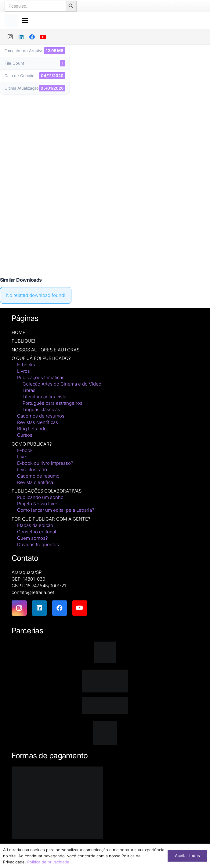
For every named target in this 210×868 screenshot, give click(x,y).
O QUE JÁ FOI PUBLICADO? (41, 358)
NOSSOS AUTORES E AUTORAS (45, 350)
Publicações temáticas (41, 377)
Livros (24, 371)
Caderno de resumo (38, 476)
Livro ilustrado (32, 470)
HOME (18, 332)
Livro (22, 457)
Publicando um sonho (40, 497)
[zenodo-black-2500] (105, 705)
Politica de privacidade (48, 862)
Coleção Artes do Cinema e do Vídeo (62, 384)
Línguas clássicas (41, 409)
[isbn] (105, 681)
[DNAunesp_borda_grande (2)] (105, 733)
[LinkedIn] (21, 35)
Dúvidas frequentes (38, 544)
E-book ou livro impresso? (45, 463)
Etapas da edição (35, 525)
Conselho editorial (37, 532)
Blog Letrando (32, 429)
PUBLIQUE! (23, 341)
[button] (113, 20)
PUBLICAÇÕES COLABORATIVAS (47, 491)
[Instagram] (10, 35)
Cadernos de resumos (41, 416)
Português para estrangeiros (52, 403)
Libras (29, 390)
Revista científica (35, 482)
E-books (26, 365)
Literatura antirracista (44, 397)
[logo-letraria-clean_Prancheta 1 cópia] (12, 20)
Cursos (25, 435)
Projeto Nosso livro (37, 504)
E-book (25, 450)
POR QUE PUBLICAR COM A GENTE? (51, 519)
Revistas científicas (38, 422)
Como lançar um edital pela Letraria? (56, 510)
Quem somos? (33, 538)
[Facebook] (32, 35)
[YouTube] (43, 35)
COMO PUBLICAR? (32, 444)
